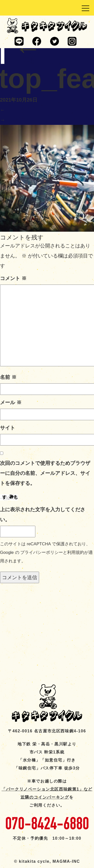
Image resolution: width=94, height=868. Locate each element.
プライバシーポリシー (42, 552)
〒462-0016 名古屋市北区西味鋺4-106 (47, 731)
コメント (13, 278)
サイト (8, 428)
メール (11, 402)
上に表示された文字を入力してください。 (43, 514)
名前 (8, 377)
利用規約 (76, 552)
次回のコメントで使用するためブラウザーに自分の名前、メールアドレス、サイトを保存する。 (45, 473)
